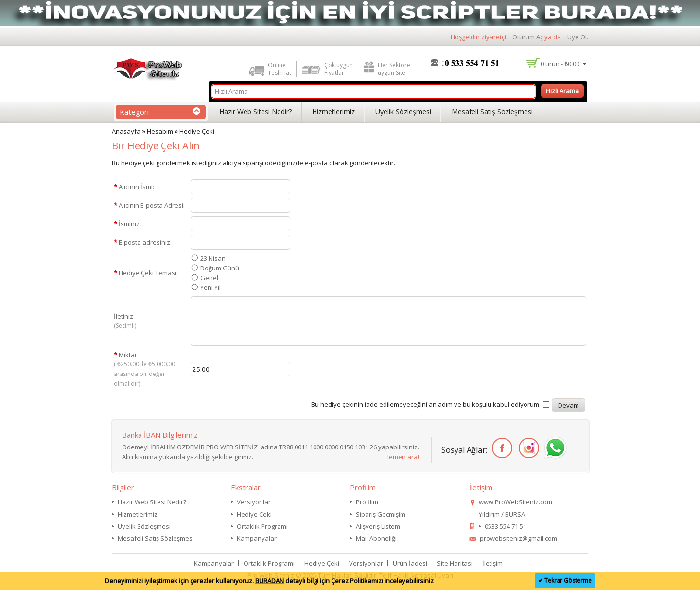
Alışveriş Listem (378, 526)
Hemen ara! (402, 457)
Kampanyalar (257, 538)
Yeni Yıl (210, 287)
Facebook (500, 448)
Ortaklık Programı (262, 526)
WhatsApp (554, 448)
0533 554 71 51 (506, 526)
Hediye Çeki (197, 131)
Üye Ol (577, 37)
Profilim (367, 502)
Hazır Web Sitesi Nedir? (255, 112)
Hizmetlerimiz (333, 112)
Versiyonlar (254, 502)
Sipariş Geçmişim (381, 514)
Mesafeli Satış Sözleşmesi (492, 112)
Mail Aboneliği (376, 538)
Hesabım (160, 131)
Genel (209, 278)
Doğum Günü (220, 268)
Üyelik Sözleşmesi (403, 112)
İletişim (492, 563)
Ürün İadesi (410, 563)
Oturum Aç (528, 37)
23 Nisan (213, 258)
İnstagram (527, 448)
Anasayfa (126, 131)
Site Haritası (455, 563)
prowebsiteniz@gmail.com (518, 538)
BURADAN (270, 581)
